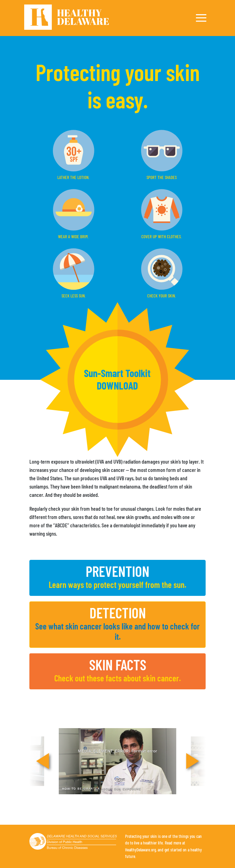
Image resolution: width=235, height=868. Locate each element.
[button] (117, 380)
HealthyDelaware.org (140, 850)
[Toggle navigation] (201, 18)
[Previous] (43, 761)
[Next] (192, 761)
